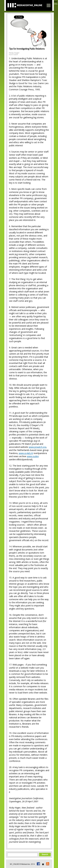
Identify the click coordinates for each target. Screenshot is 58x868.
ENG (56, 4)
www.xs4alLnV (26, 453)
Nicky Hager (14, 53)
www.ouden (33, 456)
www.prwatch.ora (38, 447)
